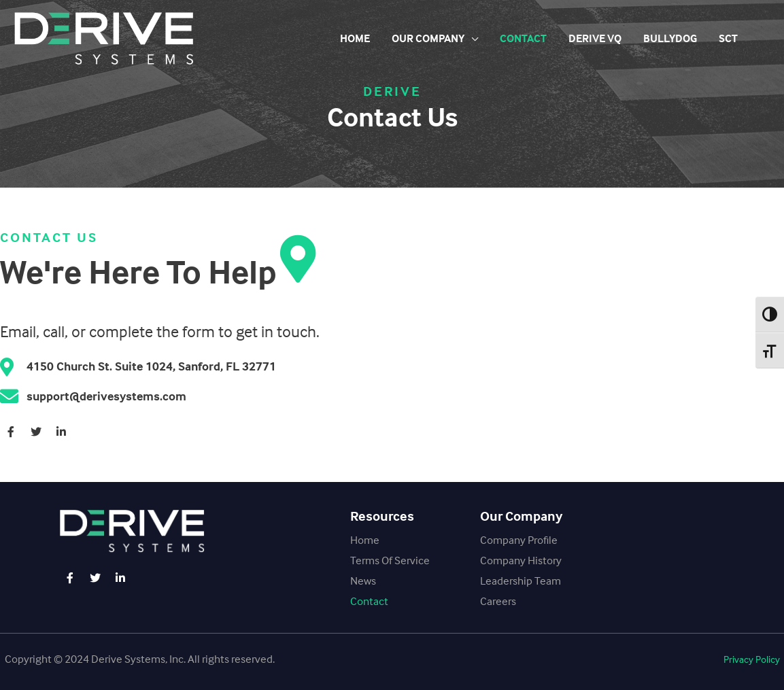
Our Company (428, 38)
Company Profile (519, 540)
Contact (523, 38)
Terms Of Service (390, 560)
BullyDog (670, 38)
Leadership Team (521, 581)
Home (355, 38)
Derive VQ (595, 38)
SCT (728, 38)
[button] (752, 660)
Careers (498, 601)
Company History (521, 560)
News (363, 581)
